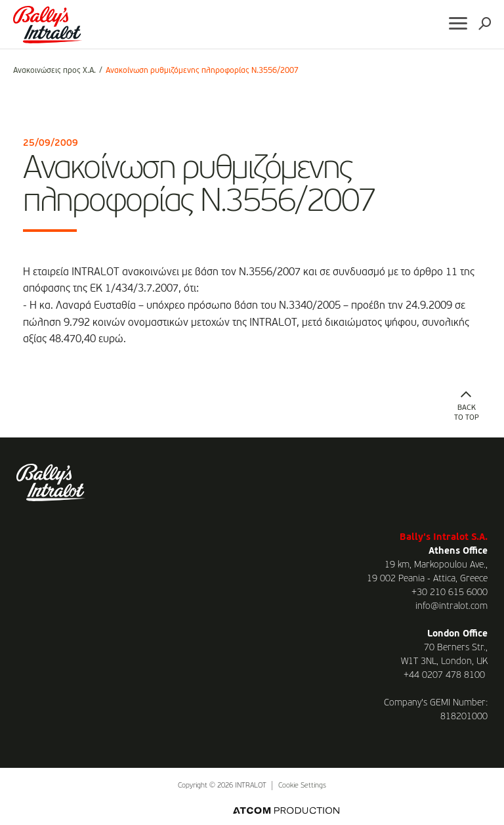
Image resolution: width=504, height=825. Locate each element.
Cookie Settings (302, 786)
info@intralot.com (451, 606)
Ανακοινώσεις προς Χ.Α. (54, 71)
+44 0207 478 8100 (444, 675)
